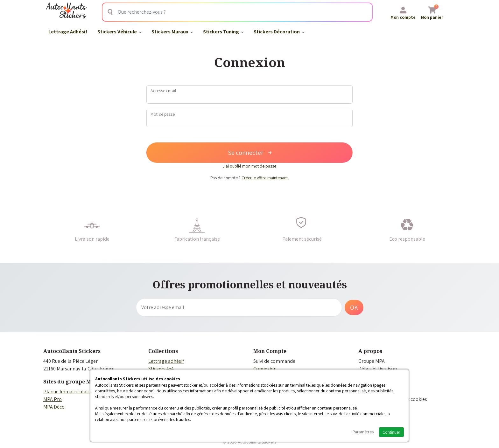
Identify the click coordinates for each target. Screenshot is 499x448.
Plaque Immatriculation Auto (75, 392)
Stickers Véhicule (119, 32)
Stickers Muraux (172, 32)
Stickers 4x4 (161, 369)
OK (354, 307)
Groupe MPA (372, 361)
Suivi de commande (274, 361)
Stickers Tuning (223, 32)
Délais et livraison (378, 369)
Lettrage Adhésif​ (68, 32)
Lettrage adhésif (166, 361)
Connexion (265, 369)
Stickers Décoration (279, 32)
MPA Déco (54, 407)
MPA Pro (53, 399)
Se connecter (250, 153)
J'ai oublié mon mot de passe (250, 166)
